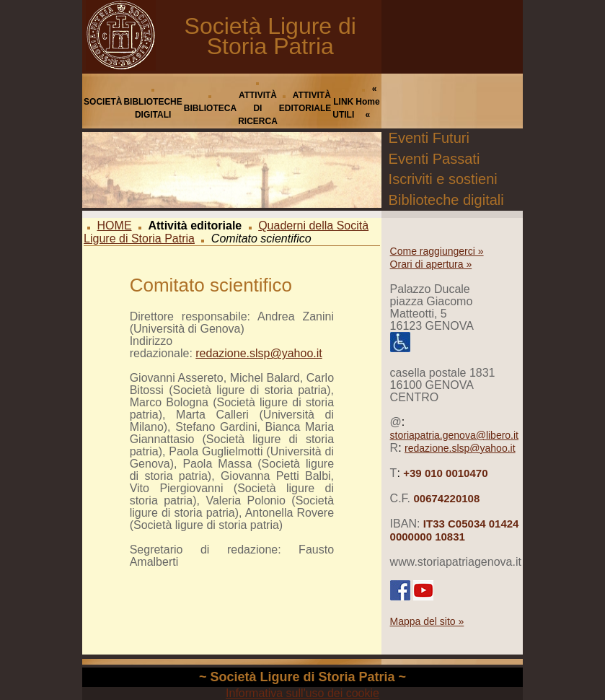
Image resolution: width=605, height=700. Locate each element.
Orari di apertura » (431, 264)
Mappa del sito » (427, 621)
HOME (115, 226)
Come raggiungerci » (437, 251)
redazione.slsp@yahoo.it (259, 353)
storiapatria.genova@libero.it (454, 435)
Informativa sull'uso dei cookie (302, 693)
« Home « (367, 102)
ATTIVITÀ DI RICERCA (258, 108)
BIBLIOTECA (210, 108)
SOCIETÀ (103, 102)
